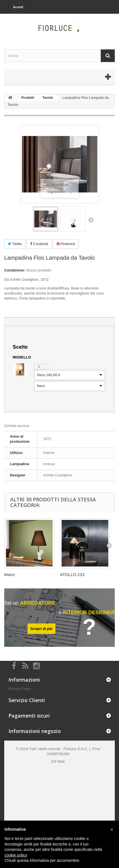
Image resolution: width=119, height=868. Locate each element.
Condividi (39, 244)
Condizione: (15, 270)
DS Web (58, 761)
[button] (112, 830)
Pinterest (66, 244)
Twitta (15, 244)
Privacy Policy (20, 689)
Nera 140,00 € (49, 375)
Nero (41, 386)
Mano (10, 575)
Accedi (18, 7)
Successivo (91, 220)
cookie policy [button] (16, 855)
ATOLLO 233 (72, 575)
